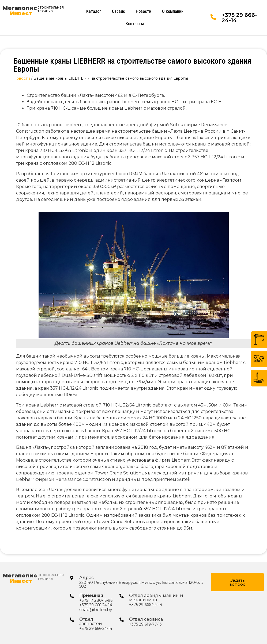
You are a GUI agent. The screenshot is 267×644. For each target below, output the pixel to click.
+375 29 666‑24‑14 (96, 605)
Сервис (119, 11)
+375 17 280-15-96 (96, 600)
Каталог (94, 11)
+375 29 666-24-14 (239, 18)
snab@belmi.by (96, 610)
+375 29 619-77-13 (145, 624)
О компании (173, 11)
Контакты (135, 24)
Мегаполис (20, 11)
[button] (237, 582)
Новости (144, 11)
